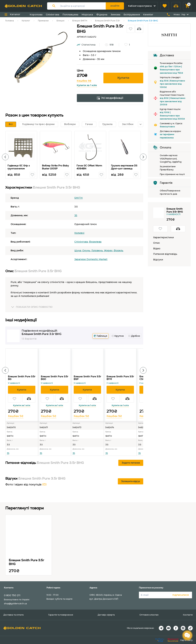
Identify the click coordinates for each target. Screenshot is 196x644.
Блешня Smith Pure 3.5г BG (22, 378)
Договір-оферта (106, 615)
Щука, (78, 250)
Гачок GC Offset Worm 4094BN (89, 167)
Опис (157, 243)
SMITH (78, 198)
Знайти (115, 6)
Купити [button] (123, 78)
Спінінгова (53, 15)
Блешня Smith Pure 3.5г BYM (120, 378)
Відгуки (158, 260)
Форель (118, 250)
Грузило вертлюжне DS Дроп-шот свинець (124, 167)
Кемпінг (148, 15)
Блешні (60, 21)
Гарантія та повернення (61, 615)
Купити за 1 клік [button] (87, 85)
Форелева (95, 242)
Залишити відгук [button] (131, 481)
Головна (10, 21)
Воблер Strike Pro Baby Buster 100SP (55, 167)
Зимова (116, 15)
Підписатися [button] (181, 595)
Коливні (79, 233)
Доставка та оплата (13, 615)
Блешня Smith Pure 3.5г (108, 21)
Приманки (43, 21)
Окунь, (87, 250)
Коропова (36, 15)
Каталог (26, 21)
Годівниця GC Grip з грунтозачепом (19, 167)
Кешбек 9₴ (84, 81)
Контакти (188, 615)
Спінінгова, (82, 242)
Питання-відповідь (165, 254)
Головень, (98, 250)
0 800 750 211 (12, 595)
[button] (165, 6)
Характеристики (163, 237)
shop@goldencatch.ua (15, 604)
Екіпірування (132, 15)
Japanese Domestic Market (91, 259)
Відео (157, 249)
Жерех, (109, 250)
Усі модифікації (110, 98)
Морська (87, 15)
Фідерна (102, 15)
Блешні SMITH (80, 21)
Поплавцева (70, 15)
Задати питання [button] (131, 463)
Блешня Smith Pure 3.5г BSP (87, 378)
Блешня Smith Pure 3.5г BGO (55, 378)
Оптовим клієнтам (149, 615)
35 (76, 215)
